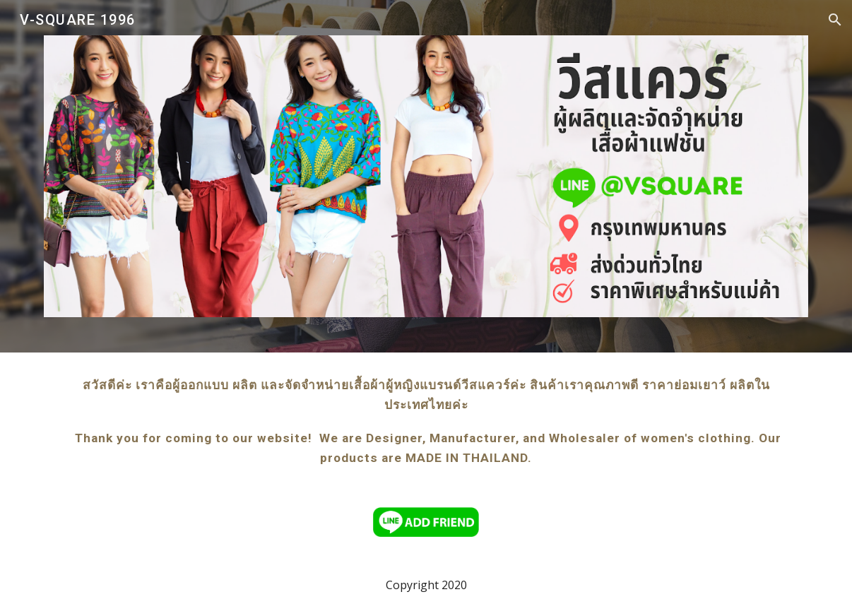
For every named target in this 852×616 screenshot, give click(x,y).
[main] (426, 421)
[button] (835, 20)
